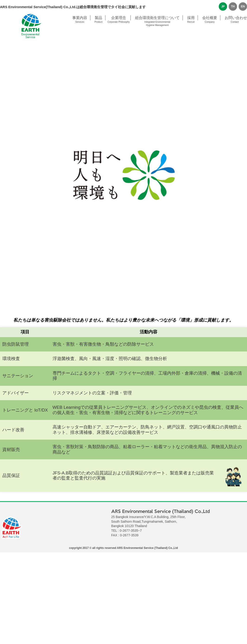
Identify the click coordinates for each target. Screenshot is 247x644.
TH (233, 6)
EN (243, 6)
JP (223, 6)
